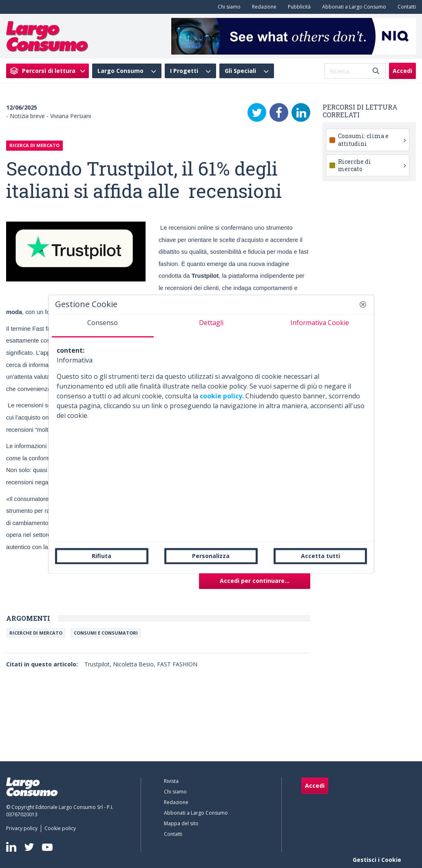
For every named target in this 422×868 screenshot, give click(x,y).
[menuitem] (228, 7)
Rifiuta (102, 556)
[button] (363, 304)
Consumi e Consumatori (106, 633)
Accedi (402, 71)
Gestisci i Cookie (377, 860)
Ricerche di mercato (36, 633)
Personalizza (211, 556)
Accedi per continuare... (255, 581)
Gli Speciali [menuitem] (240, 71)
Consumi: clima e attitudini (372, 140)
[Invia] (376, 71)
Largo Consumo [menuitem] (120, 71)
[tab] (103, 326)
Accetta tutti (320, 556)
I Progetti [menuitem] (184, 71)
